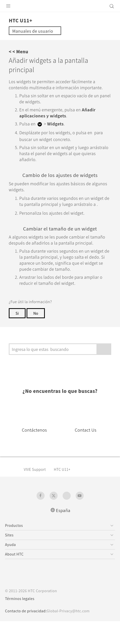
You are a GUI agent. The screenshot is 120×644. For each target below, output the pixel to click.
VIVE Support (37, 492)
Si (17, 336)
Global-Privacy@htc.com (72, 634)
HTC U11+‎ (66, 492)
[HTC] (60, 6)
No (36, 336)
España (63, 533)
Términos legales (21, 621)
